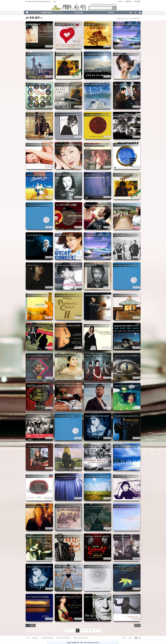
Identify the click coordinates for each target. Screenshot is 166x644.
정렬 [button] (137, 625)
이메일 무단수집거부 (63, 638)
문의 (130, 638)
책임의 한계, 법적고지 (81, 638)
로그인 (121, 1)
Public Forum (46, 12)
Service (111, 12)
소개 (27, 638)
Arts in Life (79, 12)
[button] (27, 625)
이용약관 (35, 638)
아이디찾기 (137, 1)
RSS (55, 1)
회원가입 (128, 1)
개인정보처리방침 (47, 638)
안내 (124, 638)
